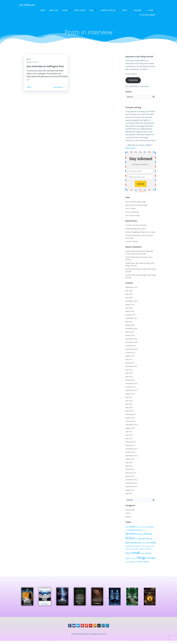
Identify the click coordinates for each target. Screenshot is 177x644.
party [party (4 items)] (147, 544)
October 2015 (130, 387)
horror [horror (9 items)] (135, 540)
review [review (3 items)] (141, 547)
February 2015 (130, 415)
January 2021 (130, 325)
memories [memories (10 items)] (149, 540)
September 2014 (131, 425)
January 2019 (130, 336)
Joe (31, 60)
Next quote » (130, 148)
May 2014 (129, 439)
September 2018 (131, 349)
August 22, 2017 (33, 63)
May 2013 (129, 463)
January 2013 (130, 476)
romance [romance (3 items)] (128, 551)
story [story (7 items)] (139, 555)
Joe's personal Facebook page (136, 205)
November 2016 (131, 367)
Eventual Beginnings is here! (135, 229)
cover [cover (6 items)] (135, 531)
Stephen (128, 263)
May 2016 (129, 373)
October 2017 (130, 353)
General (128, 517)
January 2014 (130, 446)
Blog (93, 10)
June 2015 (129, 401)
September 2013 (131, 456)
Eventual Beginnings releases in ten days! (140, 232)
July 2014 (128, 432)
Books (67, 10)
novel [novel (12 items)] (136, 543)
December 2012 (131, 480)
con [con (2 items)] (155, 527)
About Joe (54, 10)
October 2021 (130, 315)
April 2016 (129, 377)
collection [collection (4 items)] (150, 527)
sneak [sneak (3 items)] (127, 555)
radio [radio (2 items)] (132, 547)
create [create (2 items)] (140, 531)
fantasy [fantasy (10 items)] (137, 535)
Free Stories (80, 10)
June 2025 (129, 291)
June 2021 (129, 322)
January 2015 (130, 418)
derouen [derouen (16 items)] (148, 531)
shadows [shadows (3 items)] (134, 551)
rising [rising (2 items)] (145, 547)
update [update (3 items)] (150, 559)
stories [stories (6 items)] (133, 555)
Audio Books (130, 510)
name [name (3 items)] (127, 544)
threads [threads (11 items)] (139, 559)
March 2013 (129, 470)
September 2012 (131, 487)
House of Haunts (131, 242)
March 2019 (129, 332)
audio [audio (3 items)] (127, 527)
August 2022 (130, 305)
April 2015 (129, 408)
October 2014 (130, 421)
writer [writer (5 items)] (128, 563)
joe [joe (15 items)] (141, 540)
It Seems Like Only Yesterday (136, 225)
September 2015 (131, 391)
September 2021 (131, 318)
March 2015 (129, 411)
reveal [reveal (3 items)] (136, 547)
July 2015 (128, 397)
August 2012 (130, 490)
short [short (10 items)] (141, 551)
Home (43, 10)
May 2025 (129, 294)
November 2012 (131, 483)
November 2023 (131, 301)
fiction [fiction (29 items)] (146, 535)
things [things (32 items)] (130, 559)
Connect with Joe (110, 10)
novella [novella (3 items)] (142, 544)
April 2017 (129, 360)
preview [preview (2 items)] (127, 547)
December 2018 (131, 339)
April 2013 (129, 466)
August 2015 (130, 394)
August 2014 (130, 428)
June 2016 (129, 370)
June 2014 (129, 435)
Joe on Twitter (130, 209)
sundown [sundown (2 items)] (144, 555)
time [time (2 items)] (146, 560)
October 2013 (130, 452)
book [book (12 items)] (132, 527)
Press (126, 10)
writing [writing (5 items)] (133, 563)
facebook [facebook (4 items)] (128, 536)
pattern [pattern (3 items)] (152, 544)
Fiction (127, 513)
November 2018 (131, 342)
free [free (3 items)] (153, 536)
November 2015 (131, 384)
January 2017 (130, 363)
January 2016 (130, 380)
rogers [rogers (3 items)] (149, 547)
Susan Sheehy (130, 251)
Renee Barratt (130, 257)
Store (152, 10)
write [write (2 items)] (154, 560)
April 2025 (129, 298)
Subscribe (133, 80)
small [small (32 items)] (148, 551)
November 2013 (131, 449)
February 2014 (130, 442)
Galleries (139, 10)
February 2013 (130, 473)
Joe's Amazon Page (132, 216)
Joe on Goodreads (132, 212)
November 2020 (131, 329)
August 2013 (130, 459)
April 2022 (129, 308)
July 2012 (128, 494)
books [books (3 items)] (138, 527)
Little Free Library (148, 15)
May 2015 (129, 404)
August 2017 (130, 356)
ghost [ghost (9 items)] (128, 540)
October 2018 (130, 346)
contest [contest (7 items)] (129, 531)
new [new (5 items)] (131, 544)
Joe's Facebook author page (135, 202)
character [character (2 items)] (143, 527)
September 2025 (131, 288)
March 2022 (129, 312)
